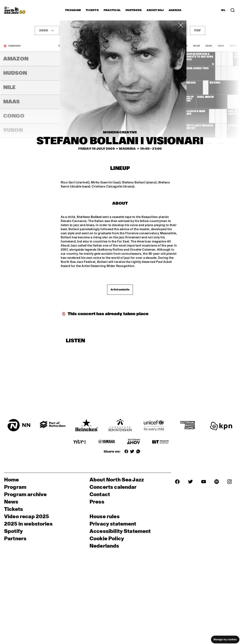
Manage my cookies (225, 640)
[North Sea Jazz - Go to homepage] (15, 10)
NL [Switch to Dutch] (223, 10)
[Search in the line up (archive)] (233, 10)
